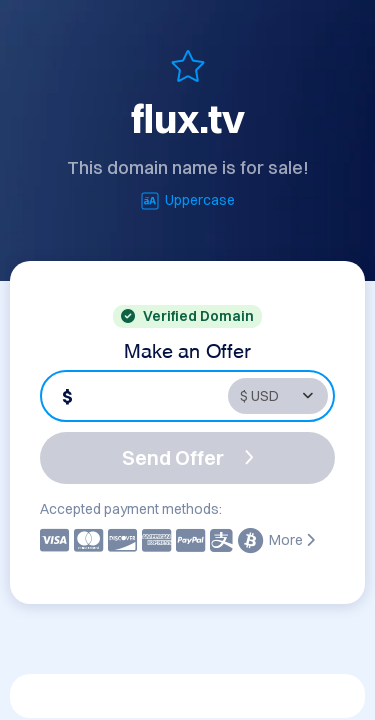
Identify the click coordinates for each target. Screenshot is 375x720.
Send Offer (188, 457)
